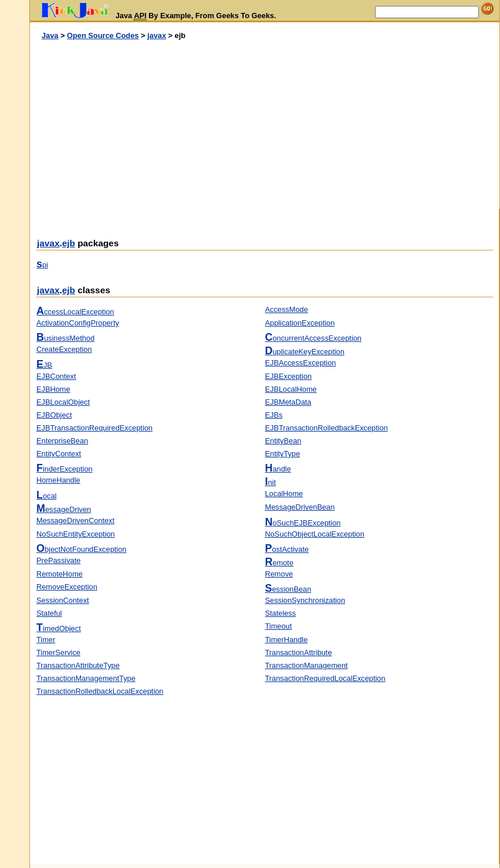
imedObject (59, 628)
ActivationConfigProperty (78, 323)
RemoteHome (60, 574)
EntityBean (283, 441)
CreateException (64, 349)
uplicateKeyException (305, 352)
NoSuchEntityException (76, 534)
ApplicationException (300, 323)
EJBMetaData (288, 402)
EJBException (289, 376)
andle (278, 469)
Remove (279, 574)
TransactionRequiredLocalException (325, 678)
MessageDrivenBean (300, 507)
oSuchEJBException (303, 523)
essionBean (288, 589)
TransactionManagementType (86, 678)
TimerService (58, 652)
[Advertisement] (147, 125)
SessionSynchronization (305, 600)
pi (42, 265)
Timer (46, 640)
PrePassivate (58, 560)
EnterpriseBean (62, 441)
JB (44, 365)
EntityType (283, 454)
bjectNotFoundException (81, 549)
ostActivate (287, 549)
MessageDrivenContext (75, 521)
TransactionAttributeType (78, 665)
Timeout (279, 626)
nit (271, 482)
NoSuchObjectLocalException (315, 534)
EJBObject (54, 415)
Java (50, 35)
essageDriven (64, 509)
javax (157, 35)
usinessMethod (65, 338)
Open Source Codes (103, 35)
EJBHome (53, 389)
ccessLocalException (75, 312)
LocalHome (284, 494)
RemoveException (67, 587)
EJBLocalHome (291, 389)
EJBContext (56, 376)
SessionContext (63, 600)
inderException (65, 469)
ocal (46, 496)
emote (280, 563)
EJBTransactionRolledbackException (327, 428)
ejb (69, 243)
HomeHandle (58, 480)
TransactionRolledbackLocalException (100, 691)
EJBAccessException (301, 363)
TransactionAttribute (299, 652)
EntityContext (59, 454)
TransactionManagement (307, 665)
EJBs (274, 415)
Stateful (49, 613)
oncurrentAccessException (313, 338)
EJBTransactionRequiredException (94, 428)
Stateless (281, 613)
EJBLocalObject (63, 402)
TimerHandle (287, 640)
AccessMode (287, 309)
